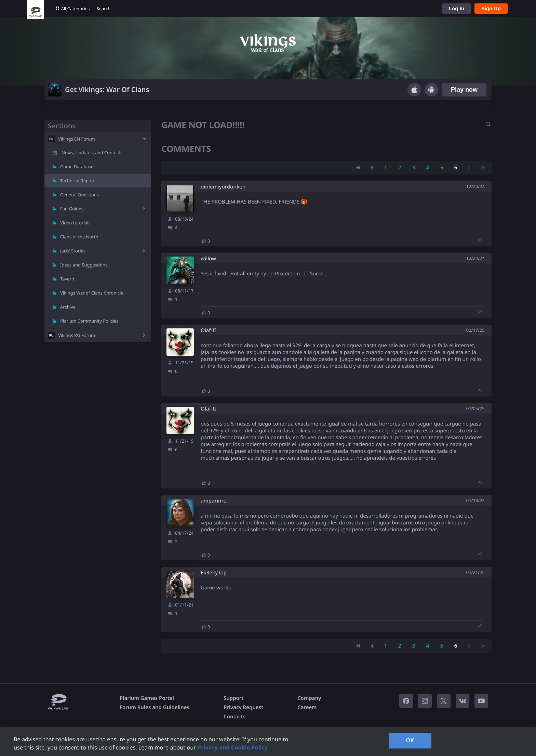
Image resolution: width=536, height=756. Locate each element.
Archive (68, 307)
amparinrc (213, 501)
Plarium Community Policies (89, 321)
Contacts (234, 717)
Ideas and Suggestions (84, 265)
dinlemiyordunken (223, 187)
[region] (268, 741)
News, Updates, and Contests (92, 153)
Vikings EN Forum (77, 139)
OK (410, 740)
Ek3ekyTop (214, 573)
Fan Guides (72, 209)
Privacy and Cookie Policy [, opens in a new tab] (233, 747)
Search (103, 9)
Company (309, 698)
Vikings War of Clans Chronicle (92, 293)
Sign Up (491, 8)
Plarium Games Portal (147, 698)
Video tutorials (75, 223)
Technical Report (77, 181)
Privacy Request (243, 707)
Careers (307, 707)
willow (208, 259)
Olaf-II (208, 331)
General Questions (79, 195)
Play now (464, 90)
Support (233, 698)
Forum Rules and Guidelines (155, 707)
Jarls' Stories (73, 251)
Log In (457, 8)
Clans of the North (79, 237)
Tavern (67, 279)
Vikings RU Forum (77, 335)
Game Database (77, 167)
